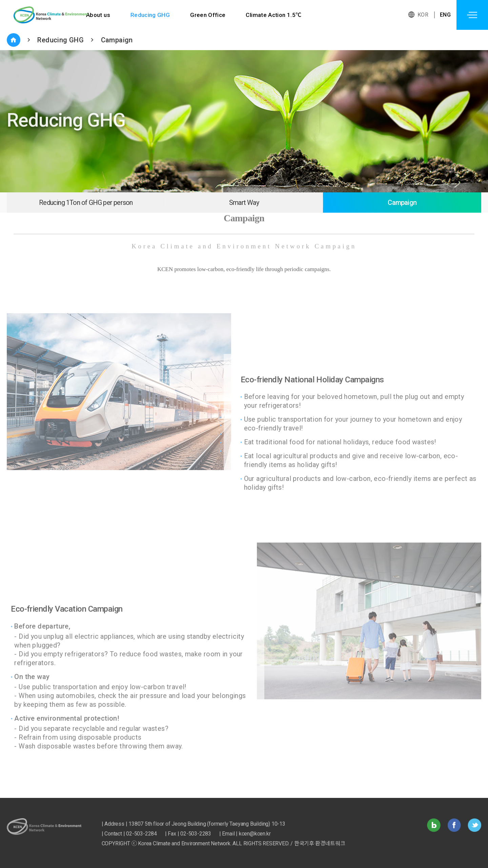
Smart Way (244, 203)
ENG (445, 15)
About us (98, 15)
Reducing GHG (150, 15)
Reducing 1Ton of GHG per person (86, 203)
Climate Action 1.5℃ (274, 15)
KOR (423, 15)
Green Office (208, 15)
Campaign (117, 40)
